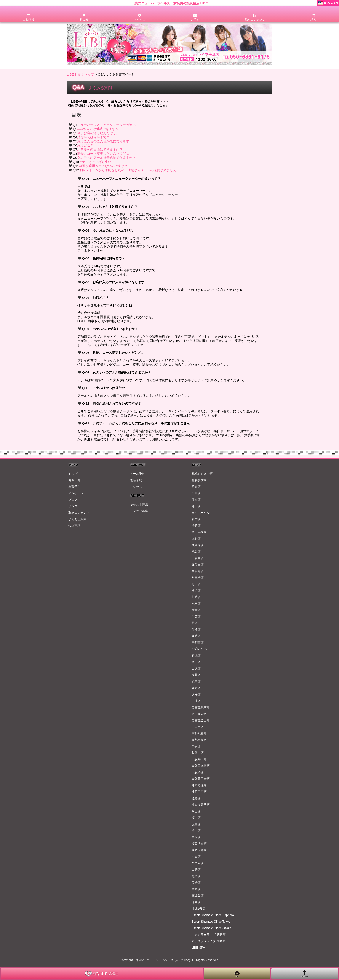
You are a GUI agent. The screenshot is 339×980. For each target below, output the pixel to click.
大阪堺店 (198, 772)
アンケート (76, 493)
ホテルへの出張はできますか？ (100, 149)
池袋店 (196, 552)
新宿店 (196, 519)
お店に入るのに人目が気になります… (105, 141)
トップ (73, 474)
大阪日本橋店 (201, 766)
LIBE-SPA (198, 948)
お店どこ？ (85, 145)
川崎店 (196, 597)
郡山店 (196, 506)
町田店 (196, 584)
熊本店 (196, 876)
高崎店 (196, 636)
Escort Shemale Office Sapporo (213, 915)
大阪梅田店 (199, 759)
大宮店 (196, 610)
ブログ (73, 500)
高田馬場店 (199, 532)
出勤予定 (74, 487)
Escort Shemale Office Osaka (211, 928)
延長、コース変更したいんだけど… (103, 154)
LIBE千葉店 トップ (81, 74)
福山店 (196, 818)
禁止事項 (74, 526)
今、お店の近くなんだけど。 (98, 133)
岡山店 (196, 811)
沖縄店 (196, 902)
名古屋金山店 (201, 720)
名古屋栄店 (199, 714)
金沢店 (196, 668)
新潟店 (196, 655)
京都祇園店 (199, 733)
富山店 (196, 662)
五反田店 (198, 565)
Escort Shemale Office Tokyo (211, 922)
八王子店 (198, 578)
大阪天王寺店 (201, 779)
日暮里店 (198, 558)
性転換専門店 (201, 805)
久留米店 (198, 863)
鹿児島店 (198, 896)
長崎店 (196, 883)
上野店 (196, 539)
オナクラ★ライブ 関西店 (209, 941)
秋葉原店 (198, 545)
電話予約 (136, 480)
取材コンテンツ (79, 513)
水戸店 (196, 603)
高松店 (196, 837)
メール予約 (138, 474)
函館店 (196, 487)
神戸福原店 (199, 785)
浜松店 (196, 694)
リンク (73, 506)
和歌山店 (198, 753)
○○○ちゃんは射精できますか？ (100, 129)
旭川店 (196, 493)
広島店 (196, 824)
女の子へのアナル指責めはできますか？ (106, 158)
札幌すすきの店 (202, 474)
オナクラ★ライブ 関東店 (209, 935)
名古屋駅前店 (201, 707)
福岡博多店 (199, 844)
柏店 (195, 623)
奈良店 (196, 746)
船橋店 (196, 629)
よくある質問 (77, 519)
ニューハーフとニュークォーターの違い (106, 125)
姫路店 (196, 798)
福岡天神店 (199, 850)
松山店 (196, 831)
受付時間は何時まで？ (93, 137)
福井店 (196, 675)
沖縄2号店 (198, 909)
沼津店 (196, 701)
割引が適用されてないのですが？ (103, 166)
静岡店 (196, 688)
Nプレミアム (200, 649)
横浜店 (196, 591)
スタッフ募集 (139, 511)
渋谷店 (196, 526)
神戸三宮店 (199, 792)
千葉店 (196, 616)
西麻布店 (198, 571)
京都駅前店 (199, 740)
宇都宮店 (198, 642)
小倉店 (196, 857)
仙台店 (196, 500)
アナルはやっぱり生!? (95, 162)
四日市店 (198, 727)
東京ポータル (201, 513)
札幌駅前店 (199, 480)
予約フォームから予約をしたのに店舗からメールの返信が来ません (128, 170)
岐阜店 (196, 681)
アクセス (136, 487)
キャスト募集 (139, 504)
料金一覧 (74, 480)
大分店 (196, 870)
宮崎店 (196, 889)
